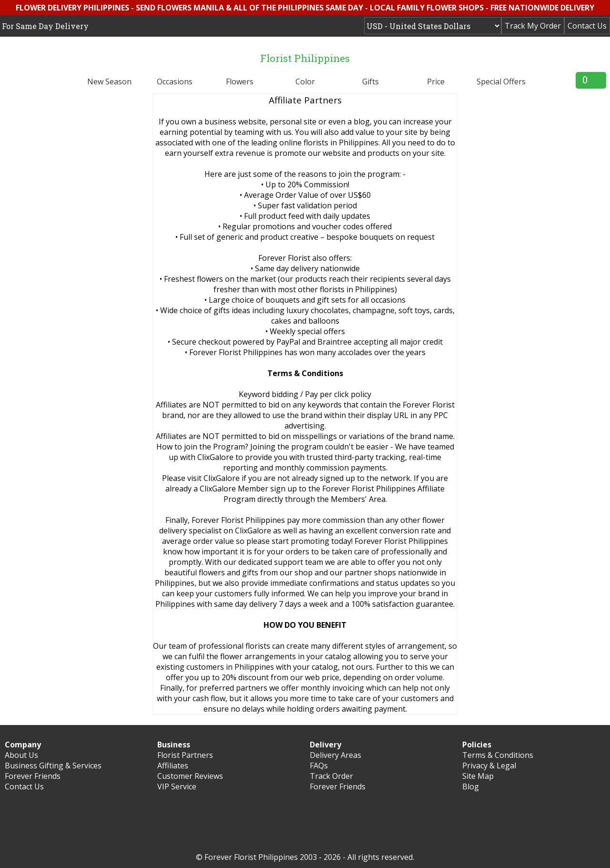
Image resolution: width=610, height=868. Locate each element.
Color (305, 82)
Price (436, 82)
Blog (471, 786)
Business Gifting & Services (53, 766)
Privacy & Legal (489, 766)
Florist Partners (185, 755)
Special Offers (501, 82)
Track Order (331, 776)
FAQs (319, 766)
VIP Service (177, 786)
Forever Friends (33, 776)
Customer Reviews (190, 776)
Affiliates (173, 766)
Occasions (175, 82)
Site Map (478, 776)
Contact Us (587, 26)
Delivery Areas (335, 755)
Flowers (240, 82)
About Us (21, 755)
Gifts (371, 82)
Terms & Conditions (498, 755)
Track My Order (533, 26)
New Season (109, 82)
